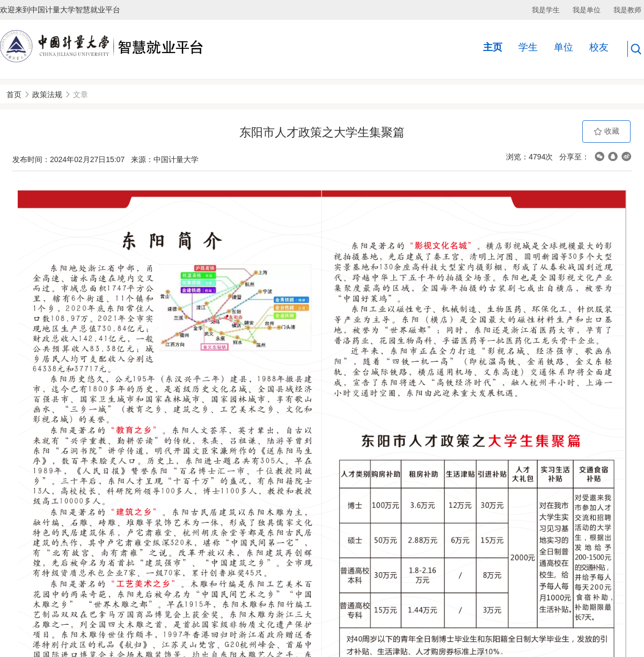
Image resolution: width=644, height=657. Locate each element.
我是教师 (627, 10)
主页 (493, 47)
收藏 (606, 131)
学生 (528, 47)
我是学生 (546, 10)
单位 (563, 47)
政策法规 (47, 94)
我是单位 (587, 10)
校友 (599, 47)
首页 (14, 94)
